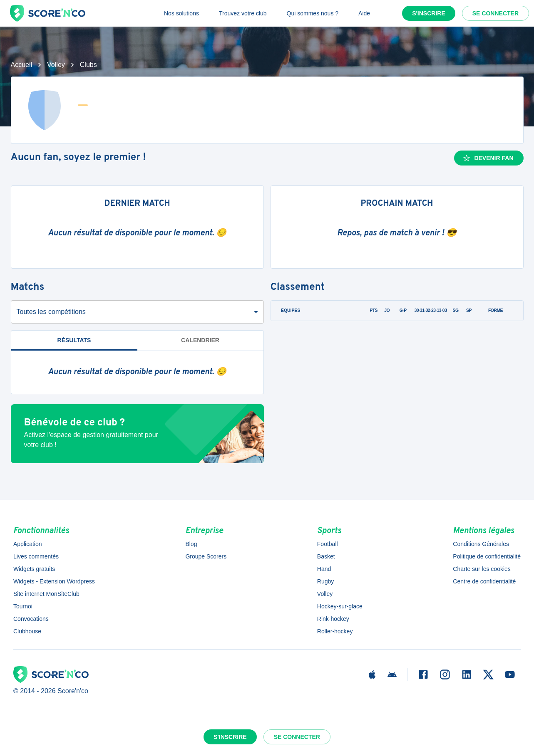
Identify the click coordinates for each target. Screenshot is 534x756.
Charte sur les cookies (482, 569)
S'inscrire (429, 13)
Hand (324, 569)
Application (28, 544)
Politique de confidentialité (487, 556)
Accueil (22, 65)
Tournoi (23, 606)
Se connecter (496, 13)
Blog (191, 544)
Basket (326, 556)
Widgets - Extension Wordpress (54, 581)
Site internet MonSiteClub (46, 594)
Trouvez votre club (243, 13)
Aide (364, 13)
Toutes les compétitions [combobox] (51, 312)
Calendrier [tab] (200, 340)
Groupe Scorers (206, 556)
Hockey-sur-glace (340, 606)
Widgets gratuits (34, 569)
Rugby (325, 581)
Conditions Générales (481, 544)
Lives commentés (36, 556)
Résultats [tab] (74, 340)
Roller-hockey (335, 631)
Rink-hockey (333, 619)
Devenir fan (488, 158)
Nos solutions (181, 13)
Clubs (88, 65)
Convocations (31, 619)
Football (328, 544)
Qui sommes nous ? (313, 13)
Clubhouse (27, 631)
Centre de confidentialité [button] (484, 581)
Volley (56, 65)
